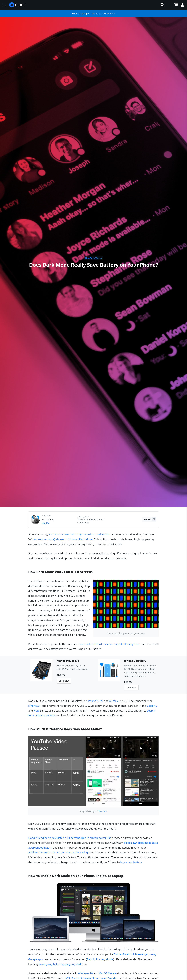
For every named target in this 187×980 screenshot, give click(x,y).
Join (172, 5)
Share (150, 519)
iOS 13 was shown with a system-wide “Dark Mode (79, 534)
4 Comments (83, 522)
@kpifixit (46, 523)
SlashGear (103, 811)
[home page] (12, 5)
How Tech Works (94, 258)
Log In (181, 5)
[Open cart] (165, 5)
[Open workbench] (151, 5)
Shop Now (64, 681)
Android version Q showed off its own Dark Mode (63, 539)
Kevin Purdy (48, 520)
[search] (112, 5)
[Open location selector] (158, 5)
